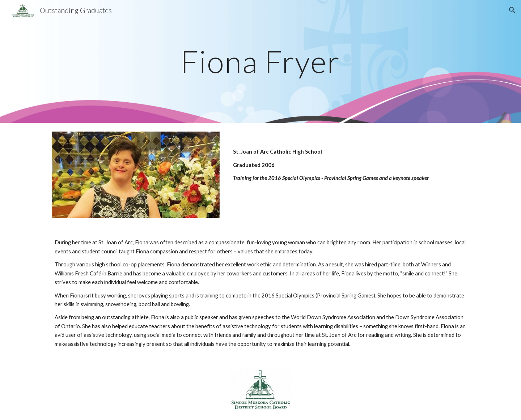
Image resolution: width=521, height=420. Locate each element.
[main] (260, 61)
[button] (512, 10)
